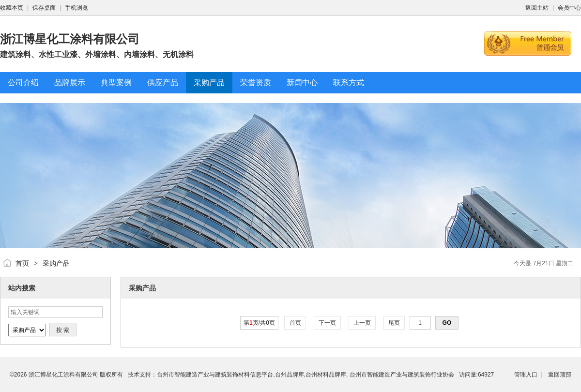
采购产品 (56, 263)
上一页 (362, 323)
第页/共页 (259, 323)
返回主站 (537, 8)
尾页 (394, 323)
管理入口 (526, 375)
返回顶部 (560, 375)
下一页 (328, 323)
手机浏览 (76, 8)
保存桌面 (44, 8)
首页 (22, 263)
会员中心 (569, 8)
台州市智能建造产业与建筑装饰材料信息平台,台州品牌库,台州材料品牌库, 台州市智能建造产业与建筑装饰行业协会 (305, 375)
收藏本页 (12, 8)
